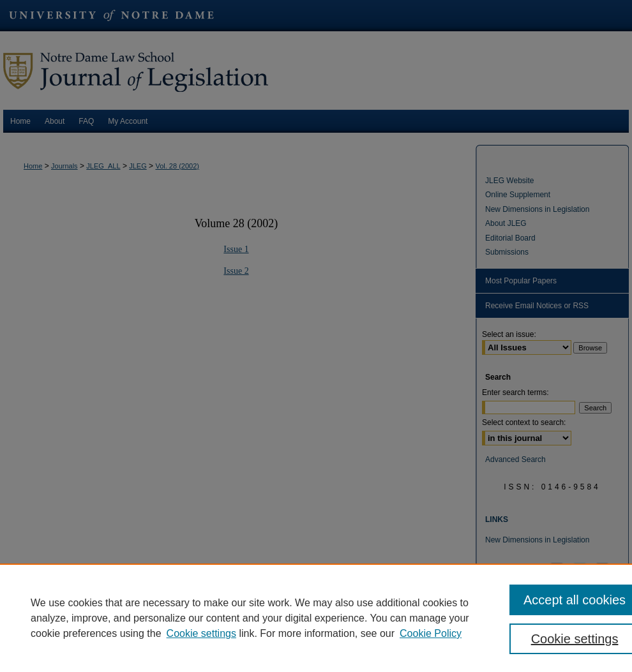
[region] (316, 618)
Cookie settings (201, 633)
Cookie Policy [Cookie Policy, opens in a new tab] (431, 633)
